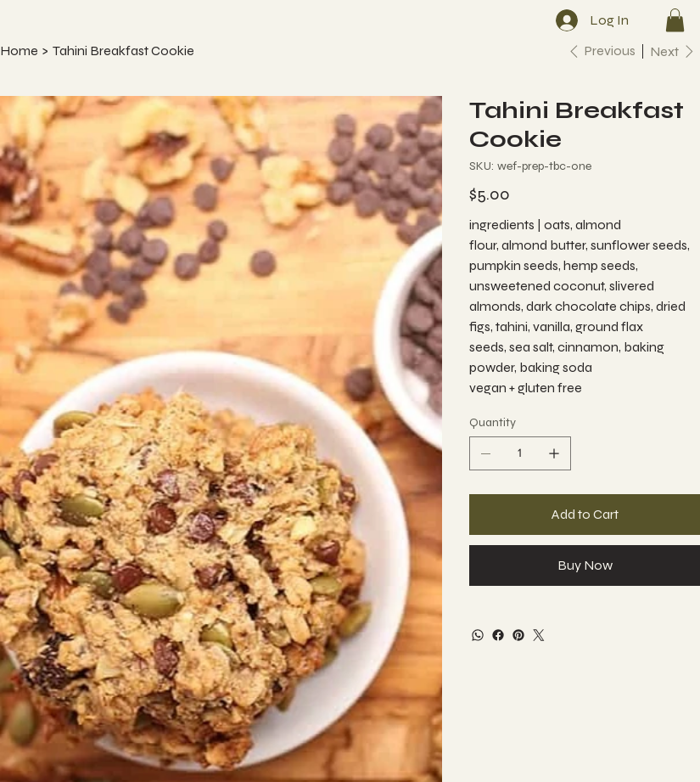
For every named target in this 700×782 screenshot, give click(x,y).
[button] (675, 20)
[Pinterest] (518, 635)
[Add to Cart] (585, 515)
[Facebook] (498, 635)
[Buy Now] (585, 565)
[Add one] (554, 453)
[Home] (19, 51)
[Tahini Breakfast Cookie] (123, 51)
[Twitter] (539, 635)
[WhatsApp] (478, 635)
